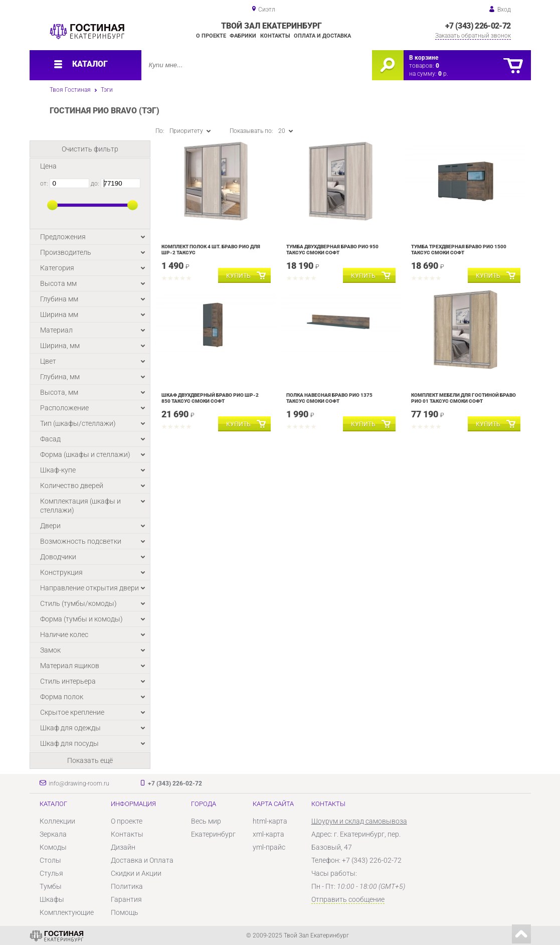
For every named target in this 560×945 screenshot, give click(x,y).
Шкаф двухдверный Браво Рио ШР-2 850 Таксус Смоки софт (210, 398)
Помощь (125, 912)
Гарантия (126, 899)
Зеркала (53, 834)
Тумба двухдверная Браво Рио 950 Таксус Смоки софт (332, 250)
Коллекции (57, 821)
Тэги (107, 90)
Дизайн (123, 847)
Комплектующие (67, 912)
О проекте (211, 36)
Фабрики (243, 36)
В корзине (424, 58)
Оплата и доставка (322, 36)
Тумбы (51, 886)
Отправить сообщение (348, 899)
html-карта (270, 821)
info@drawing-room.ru (79, 783)
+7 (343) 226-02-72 (478, 26)
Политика (127, 886)
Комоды (53, 847)
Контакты (275, 36)
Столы (50, 860)
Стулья (51, 873)
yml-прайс (269, 847)
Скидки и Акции (136, 873)
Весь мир (206, 821)
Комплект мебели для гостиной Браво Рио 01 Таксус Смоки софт (463, 398)
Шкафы (52, 899)
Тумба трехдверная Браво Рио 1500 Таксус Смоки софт (459, 250)
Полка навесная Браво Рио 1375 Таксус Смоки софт (329, 398)
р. (443, 74)
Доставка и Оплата (142, 860)
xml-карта (268, 834)
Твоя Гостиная (70, 90)
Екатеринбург (213, 834)
